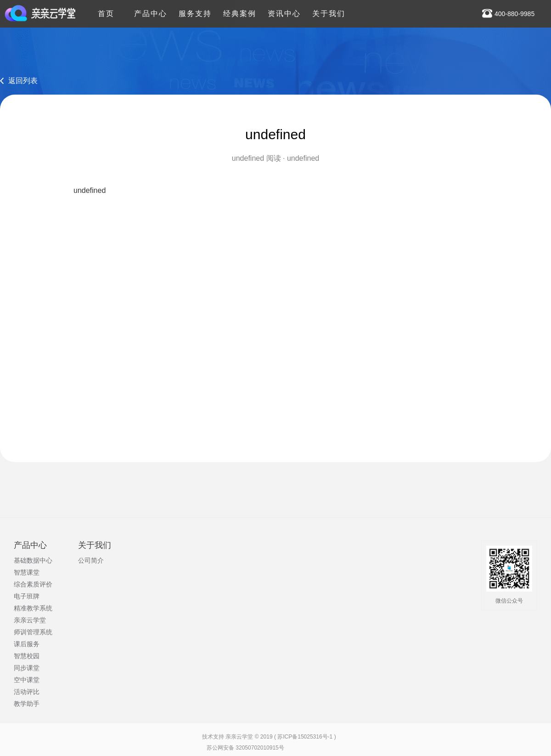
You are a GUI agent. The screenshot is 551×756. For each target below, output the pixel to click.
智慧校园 (27, 656)
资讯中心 (284, 9)
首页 (106, 9)
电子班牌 (27, 596)
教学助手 (27, 704)
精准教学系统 (33, 608)
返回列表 (23, 81)
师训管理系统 (33, 632)
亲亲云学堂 (30, 620)
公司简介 (91, 560)
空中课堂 (27, 680)
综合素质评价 (33, 584)
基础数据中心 (33, 560)
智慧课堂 (27, 572)
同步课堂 (27, 668)
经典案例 (240, 9)
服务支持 (195, 9)
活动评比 (27, 692)
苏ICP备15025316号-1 (305, 737)
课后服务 (27, 644)
